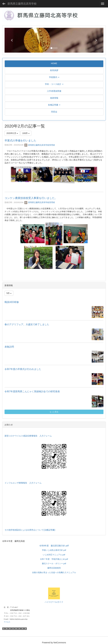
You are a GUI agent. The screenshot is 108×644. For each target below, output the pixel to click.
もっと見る (54, 412)
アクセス (7, 622)
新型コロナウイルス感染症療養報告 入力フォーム (28, 436)
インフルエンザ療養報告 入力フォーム (23, 483)
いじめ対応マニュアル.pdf (54, 555)
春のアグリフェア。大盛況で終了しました (27, 324)
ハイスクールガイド (54, 602)
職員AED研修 (12, 302)
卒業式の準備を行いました (20, 141)
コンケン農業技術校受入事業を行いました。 (31, 198)
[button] (12, 40)
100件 (26, 133)
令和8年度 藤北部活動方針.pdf (54, 546)
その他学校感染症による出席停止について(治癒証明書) (30, 530)
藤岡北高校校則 (54, 568)
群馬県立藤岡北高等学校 (22, 4)
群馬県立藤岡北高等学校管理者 (40, 145)
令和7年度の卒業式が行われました (23, 369)
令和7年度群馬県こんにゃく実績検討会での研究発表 (32, 391)
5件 (9, 293)
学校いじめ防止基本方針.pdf (54, 550)
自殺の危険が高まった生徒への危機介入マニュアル (54, 572)
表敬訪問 (9, 347)
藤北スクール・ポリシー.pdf (54, 563)
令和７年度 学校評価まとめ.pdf (54, 559)
